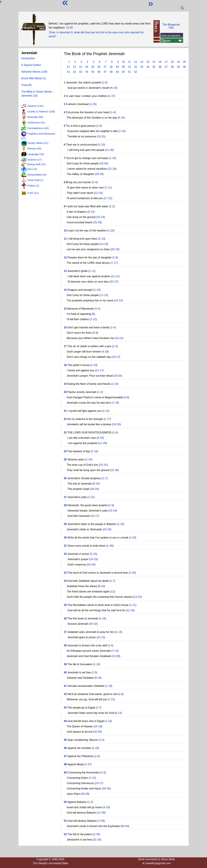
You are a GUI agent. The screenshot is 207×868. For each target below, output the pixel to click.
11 (129, 62)
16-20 (104, 163)
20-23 (115, 249)
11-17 (99, 370)
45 (93, 72)
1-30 (97, 834)
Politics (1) (33, 186)
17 (166, 62)
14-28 (116, 656)
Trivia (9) (26, 85)
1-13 (102, 239)
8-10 (101, 586)
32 (136, 67)
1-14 (106, 411)
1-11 (92, 271)
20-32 (93, 624)
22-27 (114, 282)
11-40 (103, 443)
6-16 (98, 678)
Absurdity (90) (35, 117)
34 (148, 67)
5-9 (95, 333)
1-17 (107, 419)
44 (87, 72)
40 (184, 67)
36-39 (85, 794)
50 (123, 72)
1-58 (101, 821)
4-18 (105, 352)
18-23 (118, 376)
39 (178, 67)
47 (105, 72)
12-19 (130, 610)
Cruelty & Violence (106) (41, 111)
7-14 (122, 131)
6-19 (114, 88)
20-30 (97, 732)
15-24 (100, 217)
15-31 (101, 136)
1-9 (115, 433)
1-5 (105, 83)
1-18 (97, 664)
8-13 (118, 713)
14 (148, 62)
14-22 (119, 300)
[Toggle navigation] (182, 8)
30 (123, 67)
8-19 (96, 484)
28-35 (106, 788)
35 (154, 67)
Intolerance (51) (36, 122)
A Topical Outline (31, 65)
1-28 (96, 748)
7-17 (114, 263)
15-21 (101, 637)
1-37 (112, 96)
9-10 (100, 438)
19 (178, 62)
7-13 (115, 651)
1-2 (112, 206)
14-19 (104, 244)
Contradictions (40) (38, 128)
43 (81, 72)
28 (111, 67)
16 (160, 62)
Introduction (28, 58)
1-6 (99, 126)
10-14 (113, 511)
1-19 (103, 618)
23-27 (99, 783)
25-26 (97, 222)
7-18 (115, 403)
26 (99, 67)
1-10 (101, 145)
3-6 (126, 397)
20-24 (95, 489)
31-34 (97, 840)
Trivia (52, 32)
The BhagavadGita (171, 26)
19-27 (116, 357)
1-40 (110, 546)
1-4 (113, 112)
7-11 (108, 188)
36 (160, 67)
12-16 (98, 193)
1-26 (132, 573)
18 (172, 62)
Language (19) (36, 154)
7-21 (93, 319)
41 (68, 72)
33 (142, 67)
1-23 (121, 524)
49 (117, 72)
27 (105, 67)
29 (117, 67)
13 (142, 62)
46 (99, 72)
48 (111, 72)
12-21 (115, 276)
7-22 (111, 699)
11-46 (101, 813)
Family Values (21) (38, 143)
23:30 (69, 28)
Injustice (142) (35, 106)
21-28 (112, 169)
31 (129, 67)
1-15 (112, 158)
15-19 (98, 726)
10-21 (119, 338)
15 (154, 62)
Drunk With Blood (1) (34, 78)
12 (136, 62)
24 (87, 67)
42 (75, 72)
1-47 (88, 764)
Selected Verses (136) (34, 72)
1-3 (115, 346)
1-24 (133, 538)
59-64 (125, 826)
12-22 (137, 597)
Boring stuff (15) (36, 164)
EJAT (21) (33, 193)
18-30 (117, 424)
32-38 (115, 470)
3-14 (91, 212)
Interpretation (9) (37, 174)
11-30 (110, 150)
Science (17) (34, 160)
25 (93, 67)
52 (136, 72)
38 (172, 67)
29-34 (99, 174)
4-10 (106, 807)
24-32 (107, 529)
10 (123, 62)
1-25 (93, 104)
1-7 (105, 478)
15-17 (95, 516)
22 (75, 67)
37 (166, 67)
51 (129, 72)
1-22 (91, 497)
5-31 (121, 118)
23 (81, 67)
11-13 (104, 295)
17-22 (108, 198)
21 (68, 67)
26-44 (91, 565)
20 (184, 62)
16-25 (94, 559)
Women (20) (34, 148)
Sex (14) (32, 169)
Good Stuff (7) (35, 180)
